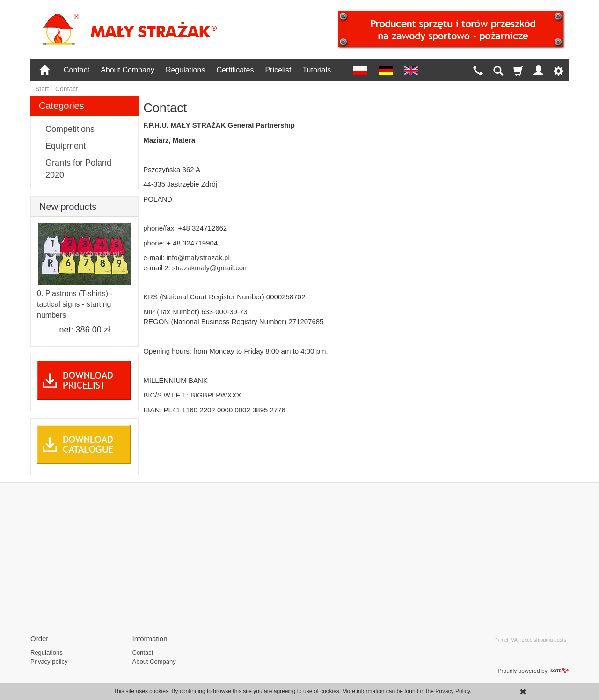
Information (150, 639)
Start (42, 89)
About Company (128, 70)
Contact (77, 70)
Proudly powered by (533, 671)
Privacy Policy (453, 691)
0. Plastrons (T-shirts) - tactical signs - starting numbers (75, 304)
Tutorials (317, 70)
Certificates (235, 70)
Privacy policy (49, 661)
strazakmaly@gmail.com (211, 268)
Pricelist (278, 70)
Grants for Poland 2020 (78, 169)
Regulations (186, 70)
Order (39, 639)
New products (68, 207)
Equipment (66, 146)
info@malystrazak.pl (198, 257)
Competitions (70, 129)
